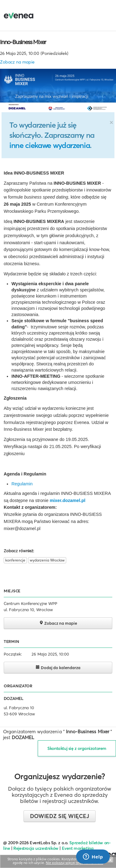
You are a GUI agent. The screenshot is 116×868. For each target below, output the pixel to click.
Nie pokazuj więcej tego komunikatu (74, 863)
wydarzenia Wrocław (47, 560)
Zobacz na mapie (17, 62)
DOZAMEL (13, 698)
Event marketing (78, 848)
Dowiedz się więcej (60, 816)
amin (28, 484)
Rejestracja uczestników (36, 848)
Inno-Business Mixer (23, 42)
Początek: (13, 654)
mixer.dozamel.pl (68, 500)
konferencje (15, 560)
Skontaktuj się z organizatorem (77, 748)
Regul (17, 484)
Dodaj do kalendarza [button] (58, 667)
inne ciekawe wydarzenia (49, 145)
